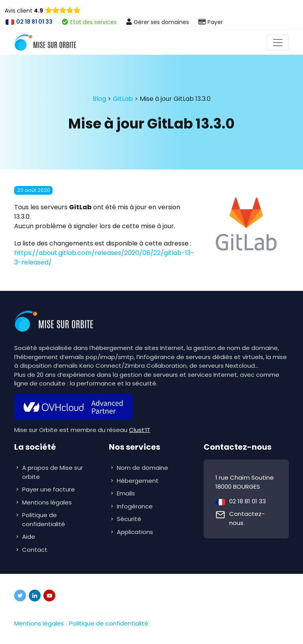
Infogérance (136, 506)
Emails (127, 493)
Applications (136, 532)
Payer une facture (49, 489)
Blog (99, 99)
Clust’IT (140, 430)
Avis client (24, 11)
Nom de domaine (142, 468)
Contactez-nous (247, 518)
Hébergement (138, 481)
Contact (35, 550)
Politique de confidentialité (44, 519)
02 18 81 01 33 (248, 501)
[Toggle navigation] (278, 43)
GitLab (123, 99)
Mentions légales (47, 502)
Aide (29, 537)
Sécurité (130, 519)
